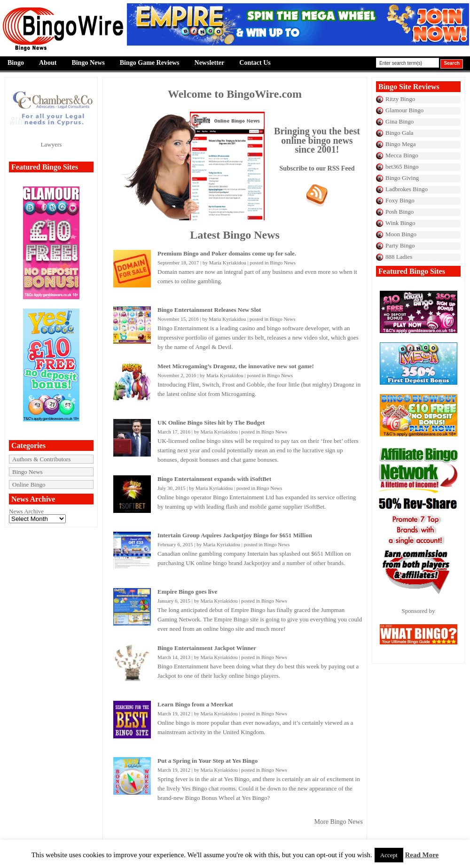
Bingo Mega (401, 144)
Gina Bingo (399, 121)
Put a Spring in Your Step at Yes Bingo (208, 761)
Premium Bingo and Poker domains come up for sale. (227, 253)
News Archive (26, 511)
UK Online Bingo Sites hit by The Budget (211, 422)
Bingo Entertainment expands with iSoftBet (214, 479)
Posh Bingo (399, 212)
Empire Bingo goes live (187, 592)
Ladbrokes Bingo (407, 189)
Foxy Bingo (400, 200)
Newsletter (210, 63)
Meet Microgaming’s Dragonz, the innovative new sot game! (236, 366)
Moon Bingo (401, 234)
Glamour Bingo (404, 110)
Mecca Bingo (402, 155)
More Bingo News (339, 822)
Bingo (16, 63)
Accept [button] (389, 855)
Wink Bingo (400, 223)
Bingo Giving (402, 178)
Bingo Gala (399, 133)
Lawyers (51, 144)
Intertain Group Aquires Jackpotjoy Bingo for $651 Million (235, 535)
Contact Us (255, 63)
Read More (422, 855)
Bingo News (88, 63)
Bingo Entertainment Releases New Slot (209, 310)
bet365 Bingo (402, 167)
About (48, 63)
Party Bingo (400, 245)
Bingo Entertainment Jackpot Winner (207, 648)
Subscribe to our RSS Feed (317, 168)
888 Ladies (399, 257)
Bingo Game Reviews (150, 63)
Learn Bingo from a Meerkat (195, 704)
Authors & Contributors (41, 459)
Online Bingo (29, 484)
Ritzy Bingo (400, 99)
